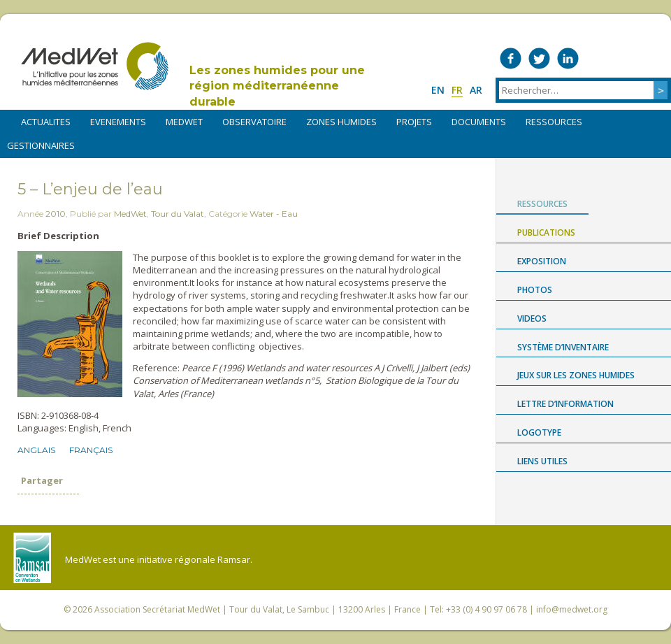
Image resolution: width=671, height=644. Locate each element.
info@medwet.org (572, 609)
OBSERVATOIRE (254, 122)
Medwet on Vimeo (597, 58)
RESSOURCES (554, 122)
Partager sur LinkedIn (71, 510)
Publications (546, 232)
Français (91, 450)
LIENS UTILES (542, 461)
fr (457, 90)
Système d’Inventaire (563, 347)
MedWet (95, 66)
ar (476, 90)
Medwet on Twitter (539, 58)
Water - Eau (274, 214)
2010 (56, 214)
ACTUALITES (46, 122)
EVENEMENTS (118, 122)
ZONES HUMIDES (341, 122)
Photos (535, 290)
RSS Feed (654, 58)
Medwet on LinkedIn (568, 58)
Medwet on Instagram (625, 58)
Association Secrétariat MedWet (157, 609)
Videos (532, 319)
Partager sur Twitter (48, 510)
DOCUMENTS (479, 122)
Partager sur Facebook (26, 510)
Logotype (539, 432)
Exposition (542, 261)
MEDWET (184, 122)
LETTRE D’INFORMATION (565, 404)
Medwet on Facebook (511, 58)
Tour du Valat (178, 214)
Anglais (36, 450)
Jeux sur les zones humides (576, 375)
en (438, 90)
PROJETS (414, 122)
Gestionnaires (41, 145)
